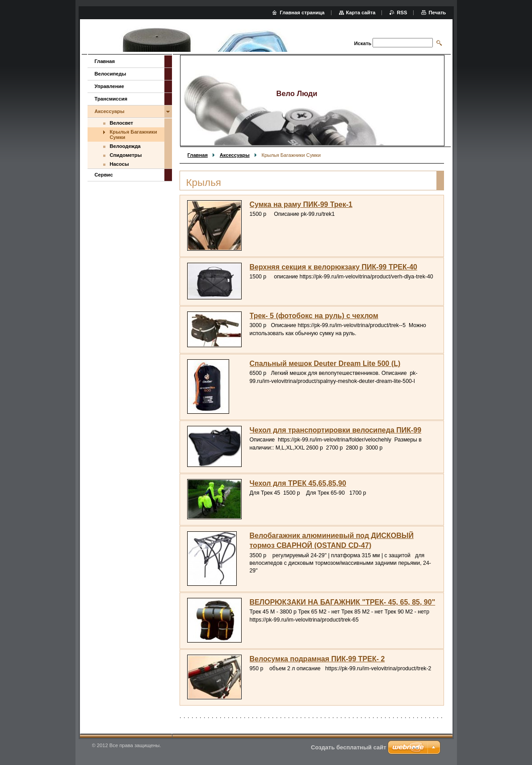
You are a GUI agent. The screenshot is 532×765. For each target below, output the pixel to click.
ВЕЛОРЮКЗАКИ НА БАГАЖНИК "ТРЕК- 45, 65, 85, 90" (343, 602)
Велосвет (121, 123)
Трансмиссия (111, 99)
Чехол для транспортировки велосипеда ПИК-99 (336, 430)
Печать (437, 13)
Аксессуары (235, 155)
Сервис (104, 175)
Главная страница (302, 13)
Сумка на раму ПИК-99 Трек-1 (301, 204)
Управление (109, 86)
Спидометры (126, 155)
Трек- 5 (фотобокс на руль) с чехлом (314, 316)
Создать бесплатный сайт (349, 747)
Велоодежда (125, 146)
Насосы (119, 164)
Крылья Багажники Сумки (134, 135)
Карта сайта (361, 13)
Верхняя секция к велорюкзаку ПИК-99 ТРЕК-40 (333, 267)
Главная (198, 155)
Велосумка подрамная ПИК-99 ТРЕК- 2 (317, 659)
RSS (402, 13)
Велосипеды (111, 74)
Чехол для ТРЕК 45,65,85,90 (298, 483)
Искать (363, 43)
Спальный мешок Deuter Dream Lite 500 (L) (325, 364)
